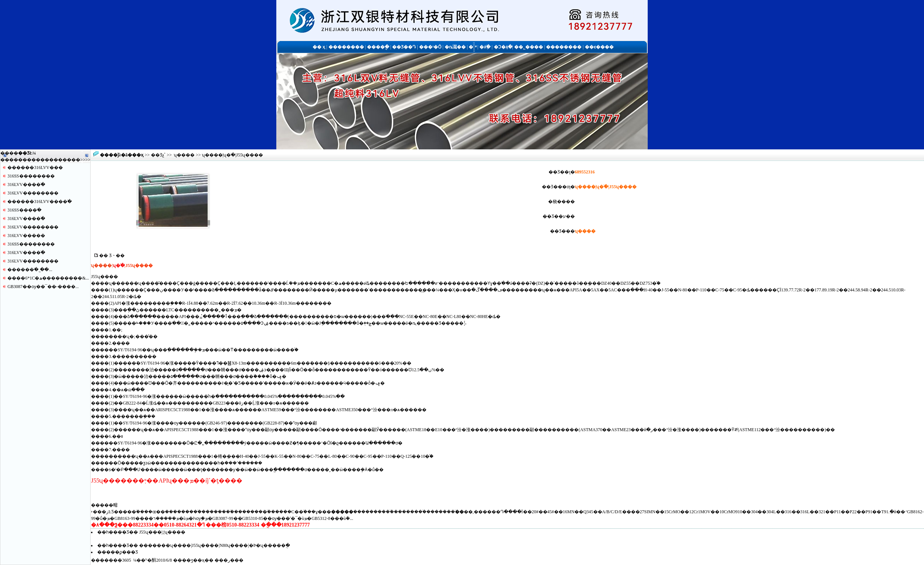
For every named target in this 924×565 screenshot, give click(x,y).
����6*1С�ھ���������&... (48, 278)
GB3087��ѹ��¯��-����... (43, 287)
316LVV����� (26, 236)
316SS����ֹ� (24, 210)
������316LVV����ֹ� (40, 202)
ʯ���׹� (184, 155)
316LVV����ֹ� (26, 185)
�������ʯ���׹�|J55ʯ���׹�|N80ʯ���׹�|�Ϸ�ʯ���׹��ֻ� (215, 545)
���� (71, 160)
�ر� (229, 560)
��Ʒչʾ (158, 155)
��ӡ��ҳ (193, 560)
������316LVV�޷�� (35, 168)
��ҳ (138, 155)
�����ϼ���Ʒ (118, 552)
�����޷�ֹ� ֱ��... (30, 270)
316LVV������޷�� (33, 193)
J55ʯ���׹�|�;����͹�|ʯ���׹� (162, 532)
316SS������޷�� (31, 176)
